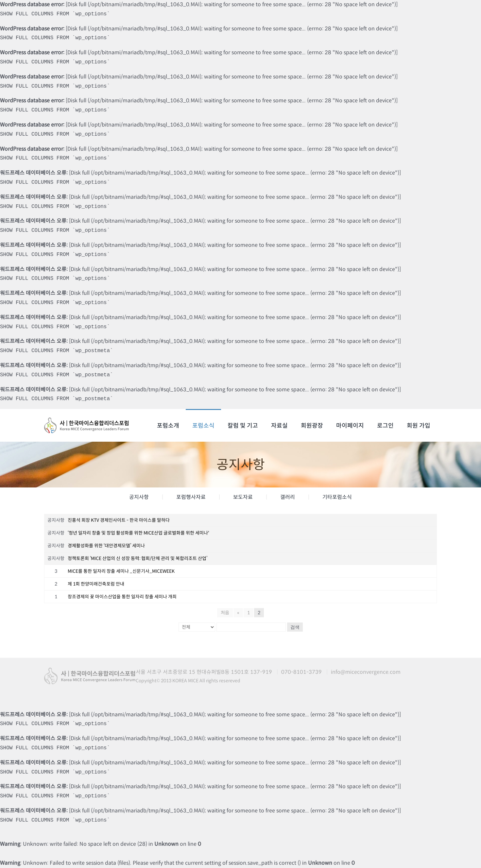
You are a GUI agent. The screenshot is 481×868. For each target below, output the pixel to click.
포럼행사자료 (191, 497)
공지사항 (139, 497)
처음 (225, 613)
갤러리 (288, 497)
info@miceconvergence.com (366, 672)
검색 (295, 627)
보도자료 (243, 497)
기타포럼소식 (337, 497)
